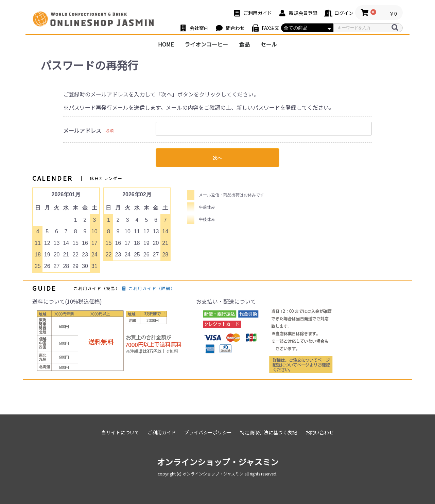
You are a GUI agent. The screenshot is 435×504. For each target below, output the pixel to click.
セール (269, 44)
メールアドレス (82, 131)
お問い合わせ (319, 433)
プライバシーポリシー (208, 433)
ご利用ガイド (162, 433)
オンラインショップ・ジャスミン (218, 462)
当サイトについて (120, 433)
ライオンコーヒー (206, 44)
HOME (166, 44)
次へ (217, 158)
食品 (244, 44)
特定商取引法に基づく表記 (268, 433)
